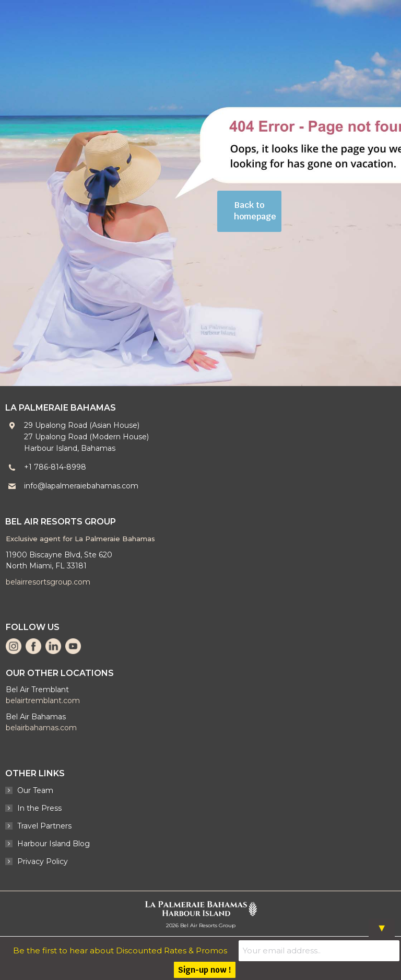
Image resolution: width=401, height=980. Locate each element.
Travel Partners (44, 826)
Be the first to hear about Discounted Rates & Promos (138, 950)
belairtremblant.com (43, 701)
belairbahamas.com (41, 728)
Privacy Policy (43, 861)
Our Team (35, 790)
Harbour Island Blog (54, 844)
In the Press (39, 808)
